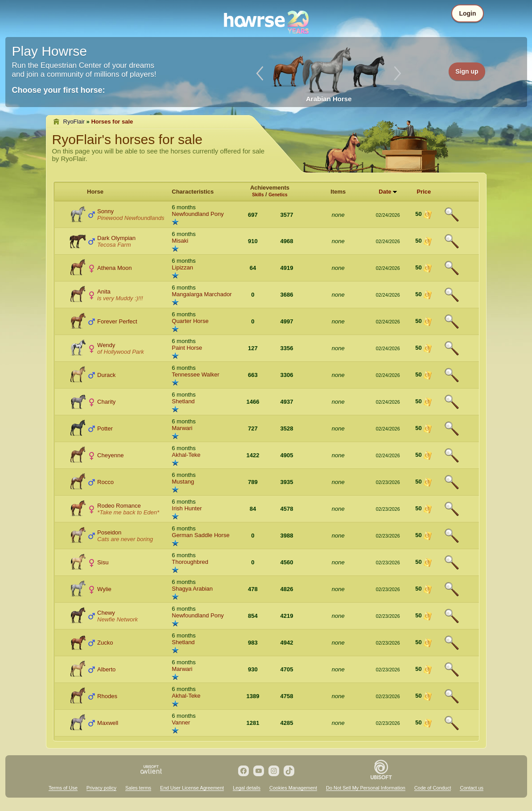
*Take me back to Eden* (128, 512)
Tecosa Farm (114, 245)
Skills (258, 195)
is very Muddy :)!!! (120, 298)
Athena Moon (114, 268)
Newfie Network (118, 619)
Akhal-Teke (186, 455)
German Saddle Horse (200, 535)
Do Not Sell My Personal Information (366, 788)
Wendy (106, 345)
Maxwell (108, 723)
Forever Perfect (117, 321)
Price (424, 192)
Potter (105, 428)
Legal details (247, 788)
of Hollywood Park (121, 352)
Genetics (278, 195)
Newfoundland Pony (198, 214)
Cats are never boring (125, 539)
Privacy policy (101, 788)
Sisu (103, 562)
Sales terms (138, 788)
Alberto (106, 669)
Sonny (105, 211)
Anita (104, 292)
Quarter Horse (190, 321)
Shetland (183, 401)
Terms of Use (63, 788)
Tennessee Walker (195, 374)
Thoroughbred (190, 562)
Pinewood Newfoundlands (131, 218)
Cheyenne (110, 455)
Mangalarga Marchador (202, 294)
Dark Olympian (116, 238)
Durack (106, 375)
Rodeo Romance (119, 506)
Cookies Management (293, 788)
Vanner (181, 722)
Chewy (106, 613)
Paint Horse (187, 348)
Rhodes (107, 696)
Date (385, 192)
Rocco (105, 482)
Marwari (182, 428)
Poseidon (109, 532)
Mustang (183, 482)
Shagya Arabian (192, 589)
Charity (106, 402)
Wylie (104, 589)
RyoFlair (74, 122)
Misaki (180, 241)
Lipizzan (182, 267)
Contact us (472, 788)
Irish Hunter (187, 508)
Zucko (105, 643)
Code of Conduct (433, 788)
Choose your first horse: (59, 90)
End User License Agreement (192, 788)
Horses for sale (112, 122)
